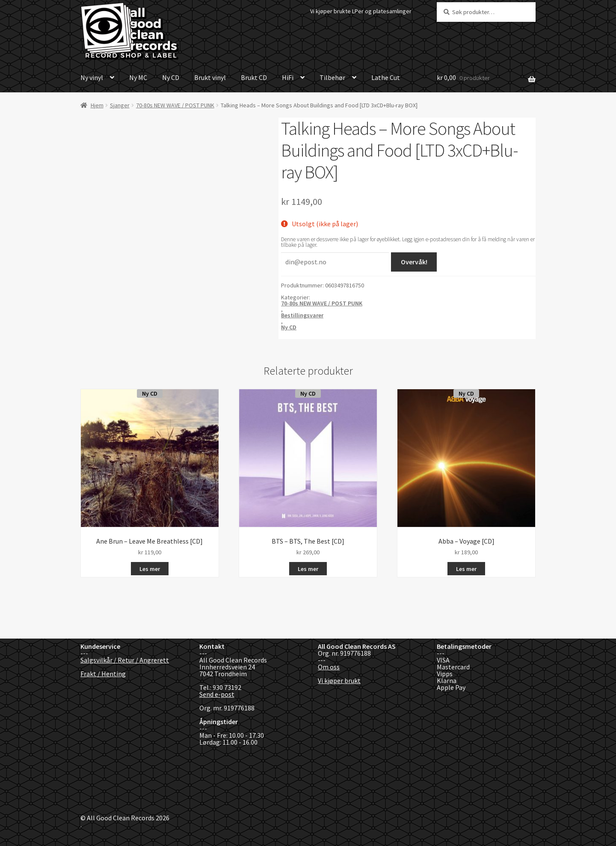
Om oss (329, 667)
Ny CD (171, 77)
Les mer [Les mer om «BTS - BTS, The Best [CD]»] (308, 569)
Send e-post (217, 694)
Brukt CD (254, 77)
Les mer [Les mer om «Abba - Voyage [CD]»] (466, 569)
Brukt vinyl (210, 77)
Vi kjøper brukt (339, 680)
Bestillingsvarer (302, 315)
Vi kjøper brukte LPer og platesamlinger (361, 11)
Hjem (97, 105)
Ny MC (138, 77)
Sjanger (120, 105)
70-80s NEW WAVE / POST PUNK (175, 105)
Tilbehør (332, 77)
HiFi (288, 77)
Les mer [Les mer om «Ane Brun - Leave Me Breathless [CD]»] (150, 569)
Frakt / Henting (103, 674)
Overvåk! (414, 262)
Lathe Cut (386, 77)
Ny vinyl (92, 77)
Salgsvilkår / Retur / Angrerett (125, 660)
